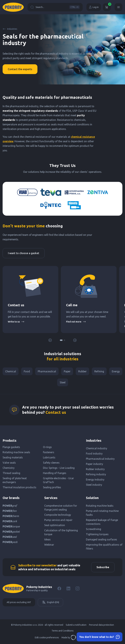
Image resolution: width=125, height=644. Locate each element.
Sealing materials (13, 457)
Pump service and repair (58, 520)
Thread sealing (11, 473)
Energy (116, 371)
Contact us (56, 412)
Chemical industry (97, 448)
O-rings (47, 447)
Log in (94, 7)
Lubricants (49, 457)
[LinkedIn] (68, 588)
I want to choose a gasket (24, 253)
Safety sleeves (51, 463)
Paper (67, 371)
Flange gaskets (11, 447)
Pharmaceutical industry (100, 459)
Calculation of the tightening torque (61, 532)
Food (27, 371)
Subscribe (103, 567)
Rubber (82, 371)
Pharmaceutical (47, 371)
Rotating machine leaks (100, 506)
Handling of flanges (55, 473)
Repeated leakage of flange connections (102, 522)
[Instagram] (77, 588)
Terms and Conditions (63, 631)
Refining (99, 371)
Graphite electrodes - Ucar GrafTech (58, 480)
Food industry (94, 454)
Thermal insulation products (19, 487)
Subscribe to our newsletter (37, 565)
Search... (55, 7)
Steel (63, 382)
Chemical (11, 371)
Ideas (47, 539)
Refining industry (96, 474)
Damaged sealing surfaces (101, 539)
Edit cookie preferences (47, 638)
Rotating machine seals (16, 452)
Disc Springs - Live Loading (59, 468)
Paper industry (94, 464)
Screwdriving (94, 529)
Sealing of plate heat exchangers (15, 480)
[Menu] (118, 7)
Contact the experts (20, 69)
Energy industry (95, 480)
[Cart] (107, 7)
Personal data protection (101, 625)
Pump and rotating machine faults (102, 513)
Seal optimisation (55, 525)
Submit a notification (76, 625)
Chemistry (9, 468)
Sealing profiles (52, 487)
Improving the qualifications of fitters (104, 547)
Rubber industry (95, 469)
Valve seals (9, 463)
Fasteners (49, 452)
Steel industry (94, 485)
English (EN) (50, 602)
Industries (10, 29)
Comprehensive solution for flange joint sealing (61, 508)
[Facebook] (59, 588)
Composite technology (58, 515)
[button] (61, 340)
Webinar (49, 545)
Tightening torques (97, 534)
